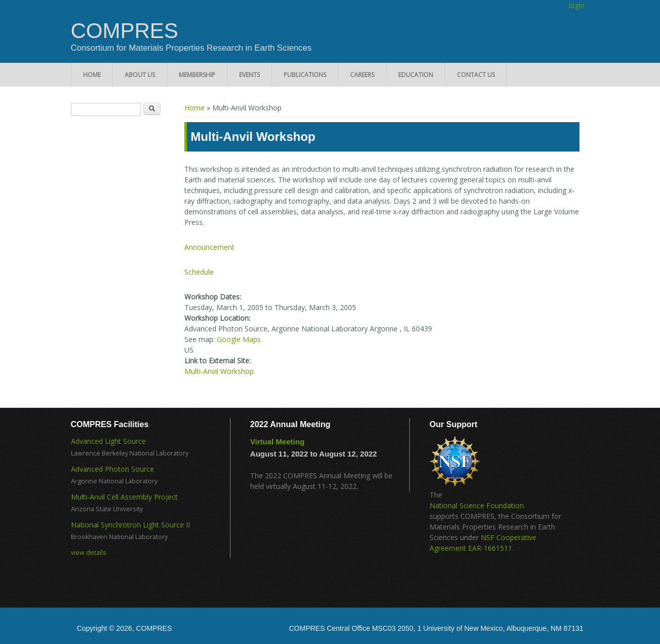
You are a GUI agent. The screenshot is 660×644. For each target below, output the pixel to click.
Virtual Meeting (277, 442)
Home (92, 75)
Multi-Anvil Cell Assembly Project (124, 497)
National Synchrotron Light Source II (130, 525)
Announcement (209, 247)
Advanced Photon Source (112, 469)
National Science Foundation (477, 505)
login (577, 5)
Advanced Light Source (108, 441)
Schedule (199, 272)
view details (89, 553)
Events (249, 75)
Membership (197, 75)
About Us (140, 75)
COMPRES (125, 31)
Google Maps (239, 339)
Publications (305, 75)
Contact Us (476, 75)
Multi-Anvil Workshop (219, 371)
